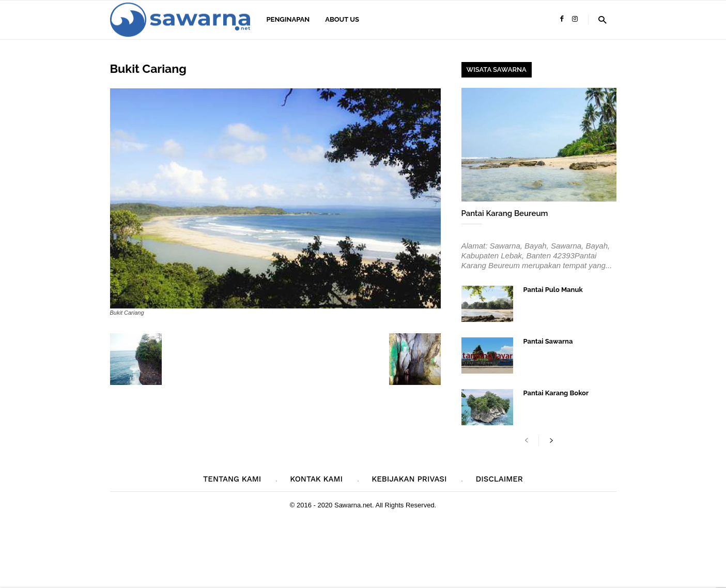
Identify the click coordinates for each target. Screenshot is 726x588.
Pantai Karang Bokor (556, 393)
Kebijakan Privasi (409, 479)
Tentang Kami (232, 479)
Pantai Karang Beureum (505, 213)
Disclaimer (499, 479)
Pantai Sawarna (548, 341)
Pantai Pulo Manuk (553, 290)
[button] (602, 19)
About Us (342, 19)
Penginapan (288, 19)
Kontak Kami (316, 479)
